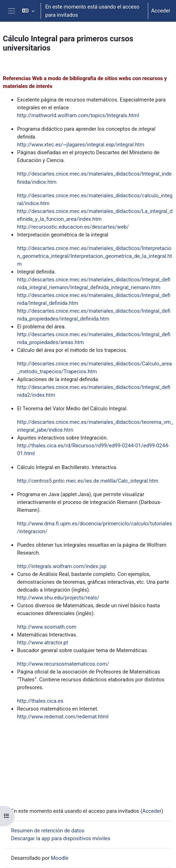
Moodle (60, 858)
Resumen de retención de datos (48, 831)
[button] (28, 11)
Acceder (161, 11)
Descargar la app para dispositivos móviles (61, 838)
